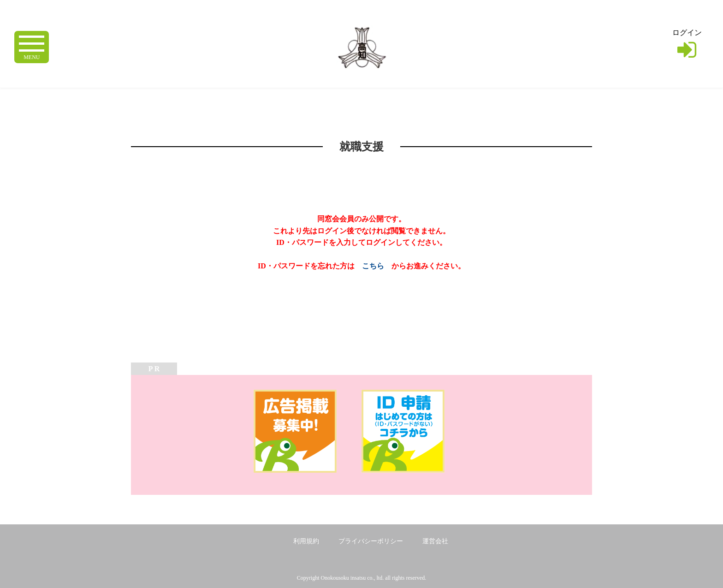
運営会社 (435, 541)
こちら (373, 266)
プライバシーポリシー (371, 541)
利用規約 (306, 541)
